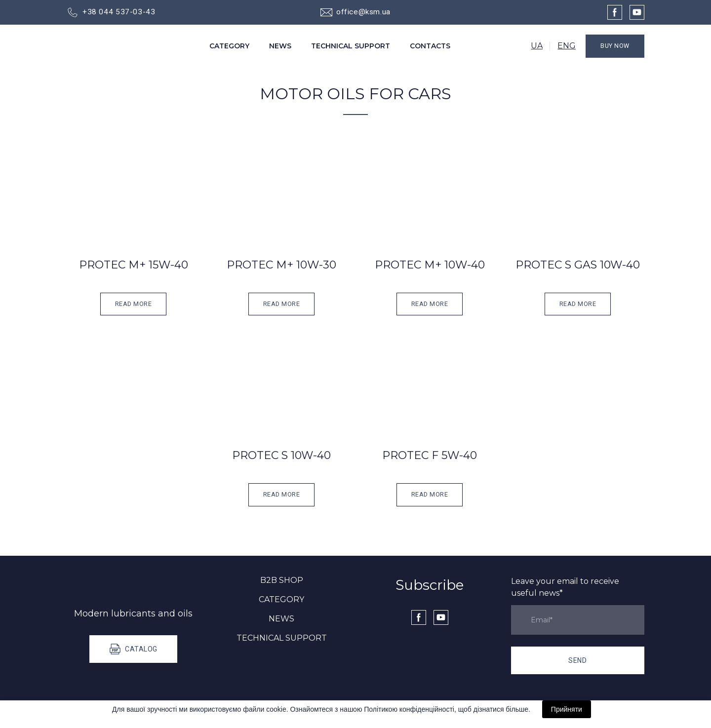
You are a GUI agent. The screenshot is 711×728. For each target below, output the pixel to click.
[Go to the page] (112, 46)
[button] (111, 12)
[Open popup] (133, 193)
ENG (567, 46)
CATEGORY (229, 46)
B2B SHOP (282, 580)
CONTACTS (430, 46)
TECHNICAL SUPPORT (351, 46)
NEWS (280, 46)
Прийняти (567, 709)
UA (537, 46)
